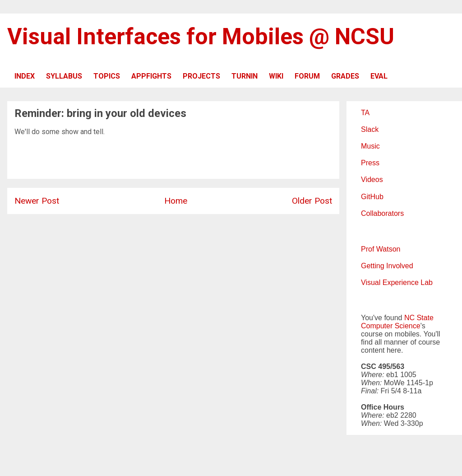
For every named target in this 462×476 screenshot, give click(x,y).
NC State (419, 318)
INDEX (25, 76)
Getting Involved (387, 266)
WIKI (276, 76)
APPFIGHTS (151, 76)
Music (370, 146)
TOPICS (107, 76)
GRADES (345, 76)
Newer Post (37, 201)
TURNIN (245, 76)
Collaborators (382, 213)
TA (365, 113)
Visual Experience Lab (397, 282)
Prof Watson (381, 249)
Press (370, 163)
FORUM (307, 76)
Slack (370, 129)
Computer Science (391, 326)
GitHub (372, 197)
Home (176, 201)
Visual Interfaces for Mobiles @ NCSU (201, 37)
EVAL (379, 76)
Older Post (312, 201)
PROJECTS (201, 76)
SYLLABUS (64, 76)
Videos (372, 180)
